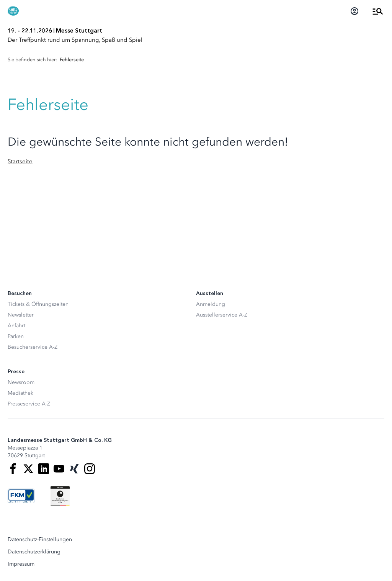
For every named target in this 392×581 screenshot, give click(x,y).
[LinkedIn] (44, 469)
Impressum (21, 564)
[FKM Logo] (21, 496)
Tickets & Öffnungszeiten (38, 304)
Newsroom (21, 382)
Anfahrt (16, 326)
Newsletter (21, 315)
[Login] (354, 11)
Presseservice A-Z (29, 404)
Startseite (20, 161)
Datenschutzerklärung (34, 552)
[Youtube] (59, 469)
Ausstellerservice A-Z (222, 315)
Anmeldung (211, 304)
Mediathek (20, 393)
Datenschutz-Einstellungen (40, 540)
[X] (28, 469)
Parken (16, 336)
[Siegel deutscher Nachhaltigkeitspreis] (60, 496)
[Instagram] (90, 469)
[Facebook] (13, 469)
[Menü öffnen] (378, 11)
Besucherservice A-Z (33, 347)
